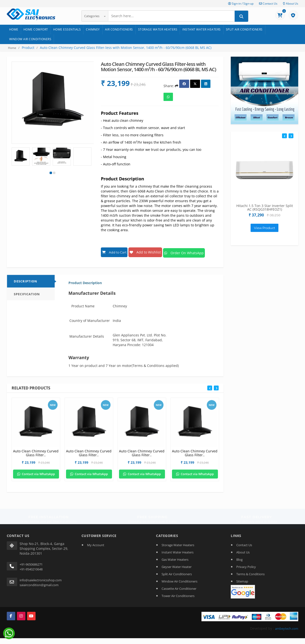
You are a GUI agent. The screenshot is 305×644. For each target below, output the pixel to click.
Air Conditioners (119, 29)
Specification (27, 296)
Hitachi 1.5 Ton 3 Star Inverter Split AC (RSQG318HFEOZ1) (265, 207)
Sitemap (242, 579)
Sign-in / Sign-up (241, 4)
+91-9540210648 (31, 567)
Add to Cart (116, 251)
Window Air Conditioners (30, 39)
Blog (239, 557)
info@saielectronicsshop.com (41, 577)
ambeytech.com (285, 626)
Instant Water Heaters (202, 29)
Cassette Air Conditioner (179, 586)
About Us (291, 4)
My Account (96, 542)
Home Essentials (67, 29)
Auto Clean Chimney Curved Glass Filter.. (36, 454)
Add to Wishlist (152, 251)
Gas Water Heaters (175, 557)
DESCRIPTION (26, 283)
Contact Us (268, 4)
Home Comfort (36, 29)
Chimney (93, 29)
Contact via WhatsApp (36, 475)
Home (14, 29)
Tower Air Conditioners (178, 593)
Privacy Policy (246, 564)
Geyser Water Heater (177, 564)
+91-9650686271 (31, 562)
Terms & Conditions (250, 571)
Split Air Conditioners (244, 29)
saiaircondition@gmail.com (39, 582)
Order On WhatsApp (194, 251)
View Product (264, 228)
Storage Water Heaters (158, 29)
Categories (95, 16)
